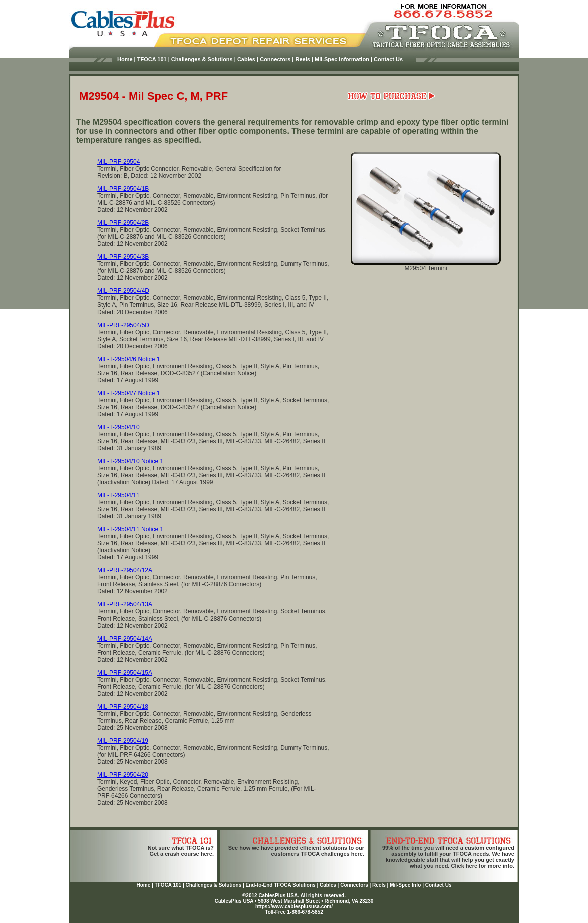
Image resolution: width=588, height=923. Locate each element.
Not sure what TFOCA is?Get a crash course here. (181, 851)
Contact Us (388, 59)
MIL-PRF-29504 (118, 162)
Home (143, 885)
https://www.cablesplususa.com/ (294, 907)
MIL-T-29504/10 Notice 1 (130, 461)
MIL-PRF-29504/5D (123, 325)
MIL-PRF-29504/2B (123, 223)
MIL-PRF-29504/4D (123, 291)
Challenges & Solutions (214, 885)
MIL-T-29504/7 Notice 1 (128, 393)
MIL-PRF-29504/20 (123, 775)
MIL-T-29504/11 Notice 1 (130, 529)
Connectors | (277, 59)
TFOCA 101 (168, 885)
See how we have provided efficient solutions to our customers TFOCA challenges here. (296, 851)
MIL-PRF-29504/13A (125, 604)
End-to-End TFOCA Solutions (281, 885)
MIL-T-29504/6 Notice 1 (128, 359)
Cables (328, 885)
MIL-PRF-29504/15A (125, 673)
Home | (126, 59)
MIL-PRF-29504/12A (125, 570)
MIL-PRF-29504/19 (123, 741)
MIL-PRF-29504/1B (123, 189)
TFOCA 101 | (154, 59)
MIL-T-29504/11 (118, 495)
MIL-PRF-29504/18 (123, 707)
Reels (379, 885)
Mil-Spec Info (405, 885)
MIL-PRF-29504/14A (125, 639)
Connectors (354, 885)
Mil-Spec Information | (343, 59)
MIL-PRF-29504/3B (123, 257)
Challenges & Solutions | (204, 59)
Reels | (305, 59)
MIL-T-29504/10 (118, 427)
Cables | (248, 59)
